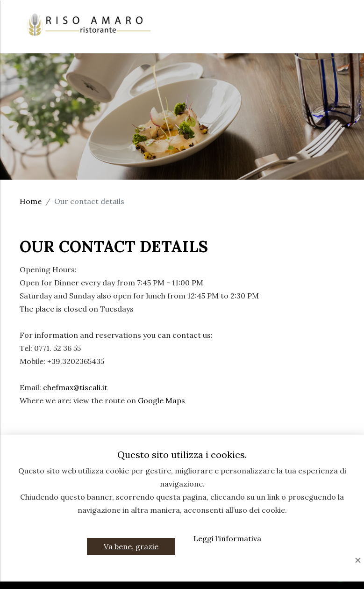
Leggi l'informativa (227, 538)
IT (314, 40)
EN (335, 40)
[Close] (358, 561)
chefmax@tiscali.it (75, 387)
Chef (330, 14)
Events (279, 27)
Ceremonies (191, 27)
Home (211, 14)
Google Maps (161, 400)
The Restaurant (271, 14)
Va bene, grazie (131, 546)
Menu (240, 27)
